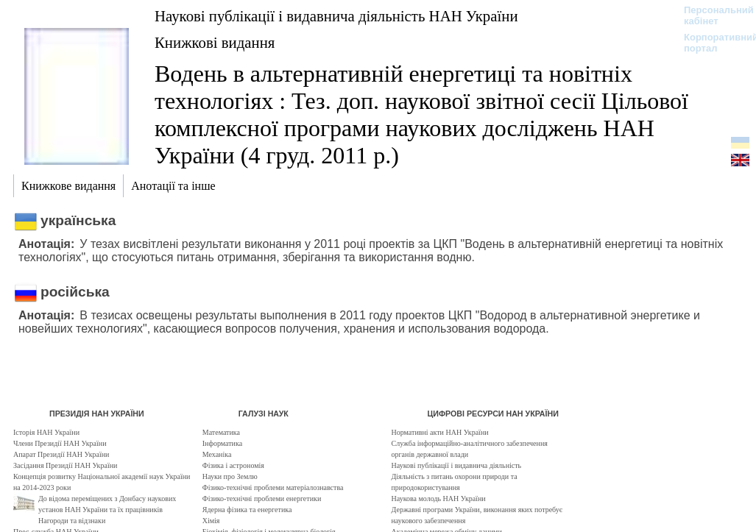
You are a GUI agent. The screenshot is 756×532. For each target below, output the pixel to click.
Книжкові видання (215, 42)
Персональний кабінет (711, 15)
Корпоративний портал (711, 43)
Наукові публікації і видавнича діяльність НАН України (336, 16)
